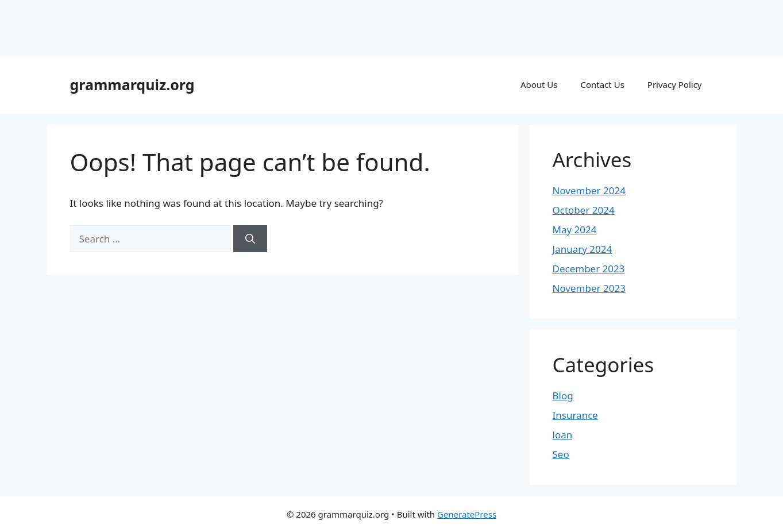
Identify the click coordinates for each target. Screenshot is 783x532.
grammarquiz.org (132, 84)
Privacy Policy (675, 84)
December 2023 (589, 269)
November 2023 (589, 288)
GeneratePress (467, 514)
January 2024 (583, 249)
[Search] (250, 239)
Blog (563, 396)
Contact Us (603, 84)
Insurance (575, 415)
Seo (561, 454)
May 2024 (575, 230)
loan (563, 435)
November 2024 (589, 190)
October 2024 (584, 210)
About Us (539, 84)
